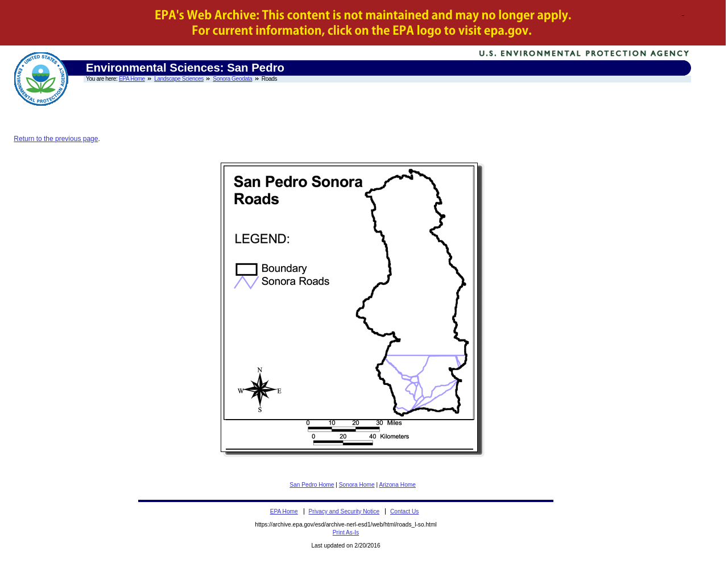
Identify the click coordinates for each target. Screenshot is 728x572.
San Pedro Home (312, 485)
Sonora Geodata (232, 79)
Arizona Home (397, 485)
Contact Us (404, 511)
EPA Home (132, 79)
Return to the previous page (56, 139)
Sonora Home (357, 485)
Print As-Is (346, 532)
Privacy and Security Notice (344, 511)
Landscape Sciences (179, 79)
